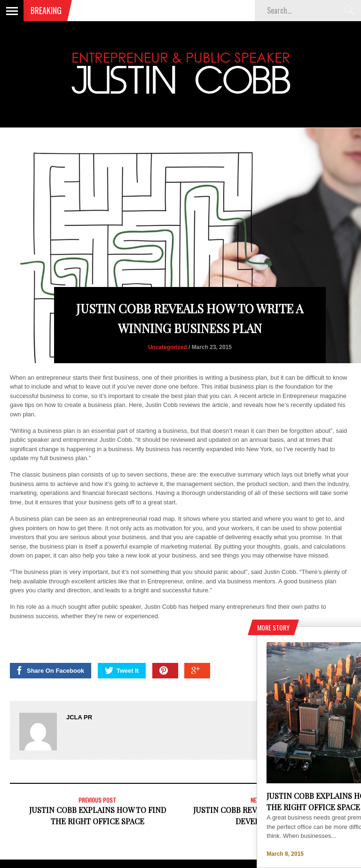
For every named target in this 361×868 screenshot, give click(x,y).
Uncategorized (168, 347)
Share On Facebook (50, 670)
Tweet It (122, 670)
